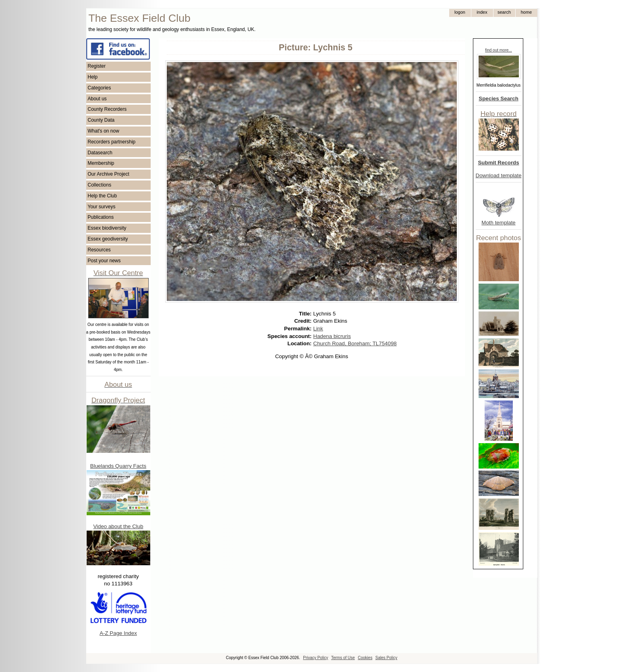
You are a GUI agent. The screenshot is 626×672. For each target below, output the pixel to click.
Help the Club (103, 196)
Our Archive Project (109, 174)
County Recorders (107, 109)
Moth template (498, 223)
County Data (101, 120)
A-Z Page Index (118, 633)
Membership (101, 163)
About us (97, 99)
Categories (99, 88)
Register (97, 66)
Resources (99, 250)
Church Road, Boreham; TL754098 (355, 343)
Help (93, 77)
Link (318, 329)
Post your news (104, 261)
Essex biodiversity (107, 228)
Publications (101, 217)
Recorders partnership (112, 142)
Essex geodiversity (108, 239)
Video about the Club (118, 526)
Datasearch (100, 153)
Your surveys (102, 207)
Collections (100, 185)
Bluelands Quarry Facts (118, 466)
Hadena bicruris (332, 336)
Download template (499, 175)
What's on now (104, 131)
